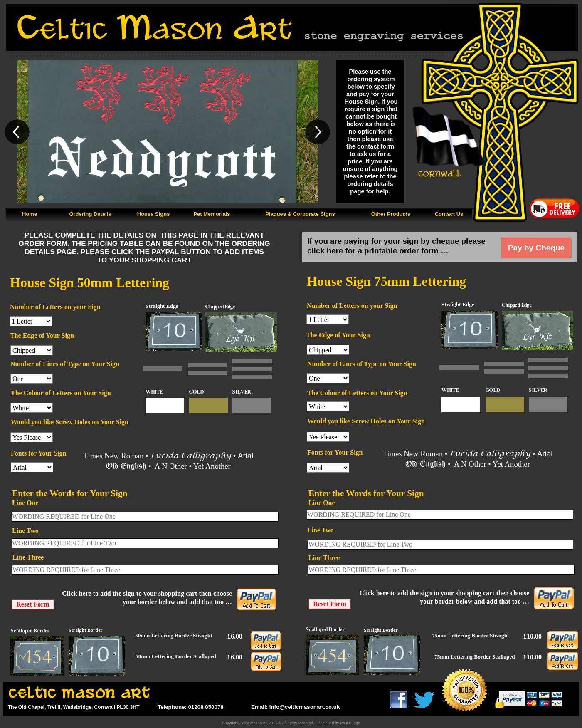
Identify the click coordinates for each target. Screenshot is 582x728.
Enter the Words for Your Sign (70, 493)
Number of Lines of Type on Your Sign (65, 364)
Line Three (28, 557)
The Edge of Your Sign (42, 336)
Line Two (25, 531)
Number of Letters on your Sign (55, 307)
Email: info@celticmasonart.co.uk (295, 707)
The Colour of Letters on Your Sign (61, 393)
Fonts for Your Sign (39, 453)
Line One (25, 503)
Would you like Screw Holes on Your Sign (70, 422)
